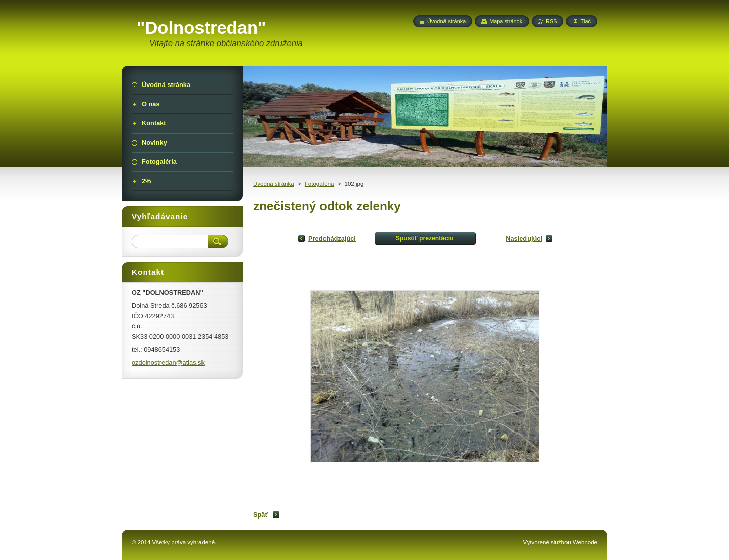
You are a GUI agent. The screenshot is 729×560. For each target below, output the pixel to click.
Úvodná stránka (274, 184)
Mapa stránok (506, 21)
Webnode (585, 542)
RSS (551, 21)
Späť (261, 515)
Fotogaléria (319, 184)
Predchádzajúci (332, 239)
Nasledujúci (524, 239)
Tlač (585, 21)
